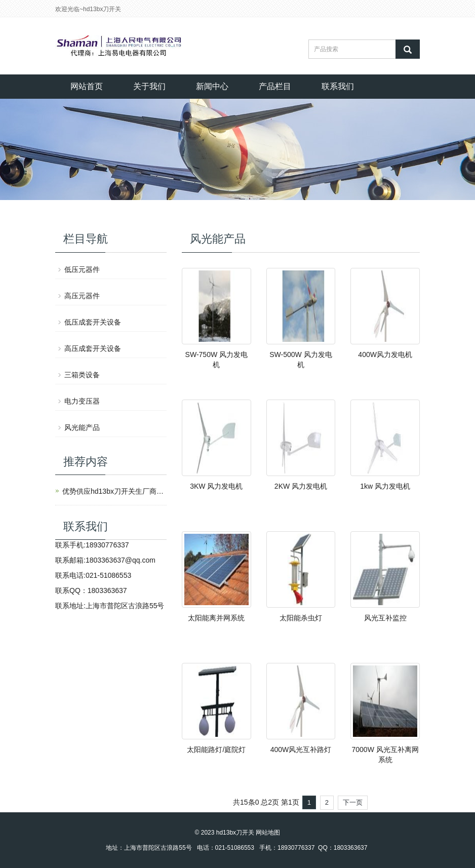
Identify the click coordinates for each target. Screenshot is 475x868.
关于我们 (149, 86)
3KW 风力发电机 (216, 486)
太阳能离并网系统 (216, 618)
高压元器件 (82, 296)
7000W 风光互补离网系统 (385, 755)
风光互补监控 (385, 618)
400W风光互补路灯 (301, 749)
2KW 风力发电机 (301, 486)
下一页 (353, 802)
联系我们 (338, 86)
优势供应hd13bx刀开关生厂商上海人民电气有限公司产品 (113, 491)
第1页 (290, 802)
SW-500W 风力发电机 (301, 360)
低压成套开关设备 (93, 322)
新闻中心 (212, 86)
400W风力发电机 (385, 354)
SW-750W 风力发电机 (216, 360)
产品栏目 (275, 86)
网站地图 (268, 833)
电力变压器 (82, 401)
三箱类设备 (82, 375)
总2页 (270, 802)
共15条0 (246, 802)
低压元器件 (82, 269)
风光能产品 (82, 427)
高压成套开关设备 (93, 348)
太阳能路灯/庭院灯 (216, 749)
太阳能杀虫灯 (301, 618)
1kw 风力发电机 (385, 486)
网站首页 (87, 86)
